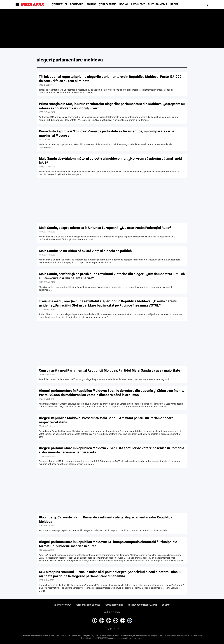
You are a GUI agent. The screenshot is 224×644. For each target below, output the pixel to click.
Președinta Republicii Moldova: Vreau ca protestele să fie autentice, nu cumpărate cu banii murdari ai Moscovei (109, 133)
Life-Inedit (138, 4)
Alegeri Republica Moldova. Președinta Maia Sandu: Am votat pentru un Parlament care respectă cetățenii (106, 420)
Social (124, 4)
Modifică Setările (112, 612)
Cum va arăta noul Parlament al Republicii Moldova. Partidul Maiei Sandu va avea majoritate (110, 370)
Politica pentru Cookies (88, 605)
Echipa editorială (62, 605)
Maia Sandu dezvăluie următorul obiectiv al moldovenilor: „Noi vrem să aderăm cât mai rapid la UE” (110, 161)
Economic (77, 4)
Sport (174, 4)
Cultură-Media (158, 4)
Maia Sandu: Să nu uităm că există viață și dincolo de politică (85, 251)
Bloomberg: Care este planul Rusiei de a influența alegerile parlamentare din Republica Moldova (106, 519)
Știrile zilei (59, 4)
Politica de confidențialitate (143, 605)
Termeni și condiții (114, 605)
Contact (166, 605)
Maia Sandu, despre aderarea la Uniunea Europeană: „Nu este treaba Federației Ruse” (105, 228)
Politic (91, 4)
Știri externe (108, 4)
